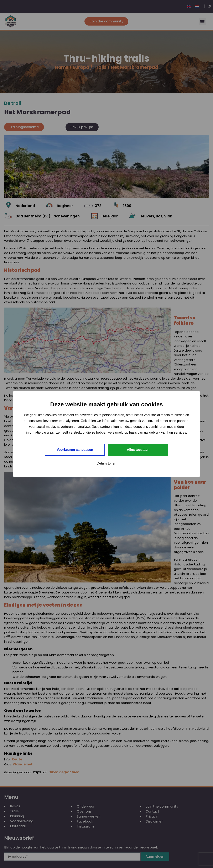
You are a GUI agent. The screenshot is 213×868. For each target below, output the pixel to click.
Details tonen (106, 463)
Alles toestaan (138, 450)
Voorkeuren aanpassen (75, 450)
